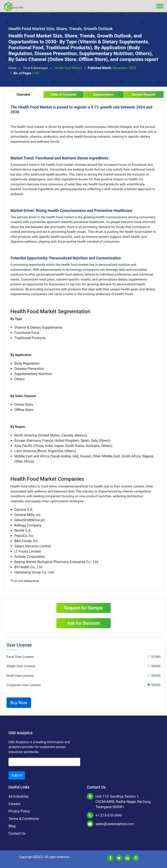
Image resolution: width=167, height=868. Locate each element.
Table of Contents (63, 95)
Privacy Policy (19, 811)
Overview (23, 95)
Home (14, 68)
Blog (12, 826)
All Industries (19, 796)
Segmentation (104, 95)
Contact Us (17, 833)
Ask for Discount (83, 623)
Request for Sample (84, 608)
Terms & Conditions (24, 819)
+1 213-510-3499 (109, 815)
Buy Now (19, 703)
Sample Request (144, 95)
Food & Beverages (38, 68)
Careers (14, 804)
